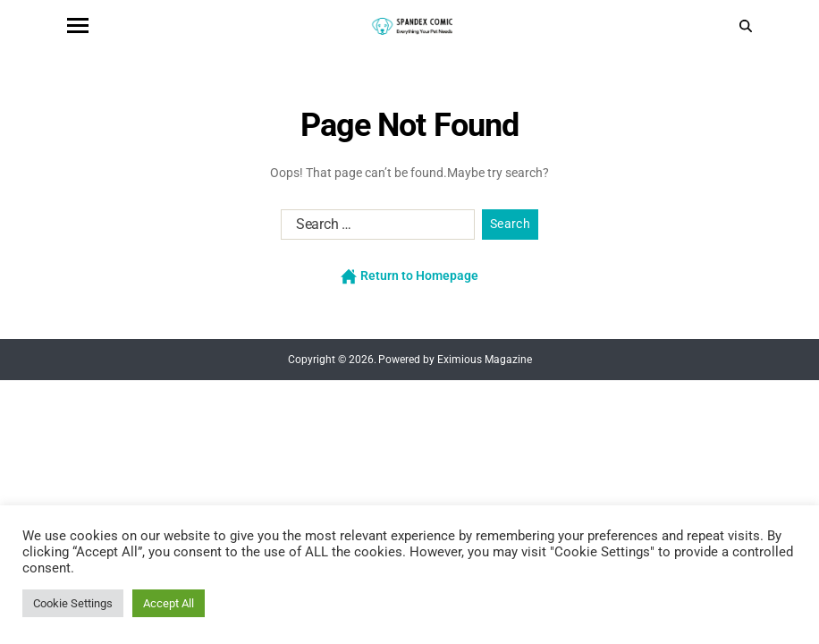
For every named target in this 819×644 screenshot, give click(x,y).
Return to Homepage (409, 276)
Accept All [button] (169, 603)
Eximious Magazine (485, 360)
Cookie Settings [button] (73, 603)
